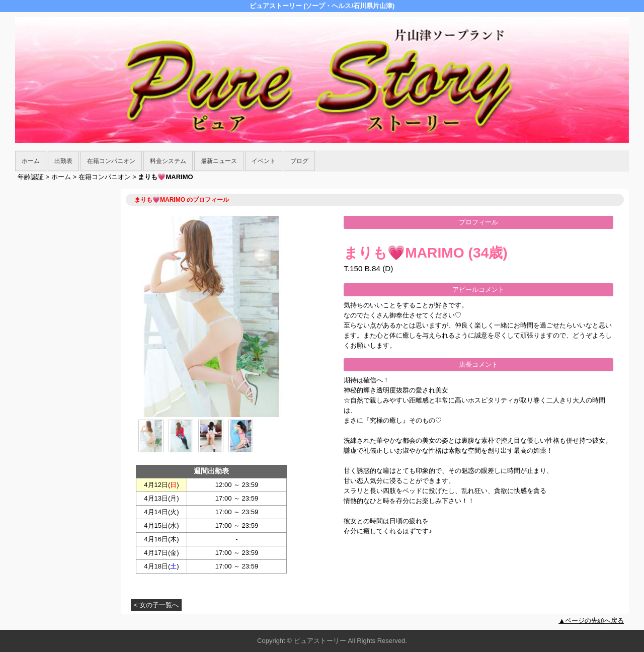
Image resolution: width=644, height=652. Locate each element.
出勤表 (63, 161)
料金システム (168, 161)
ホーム (31, 161)
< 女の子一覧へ (156, 605)
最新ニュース (219, 161)
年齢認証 (31, 177)
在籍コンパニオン (111, 161)
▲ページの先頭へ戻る (591, 621)
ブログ (299, 161)
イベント (264, 161)
